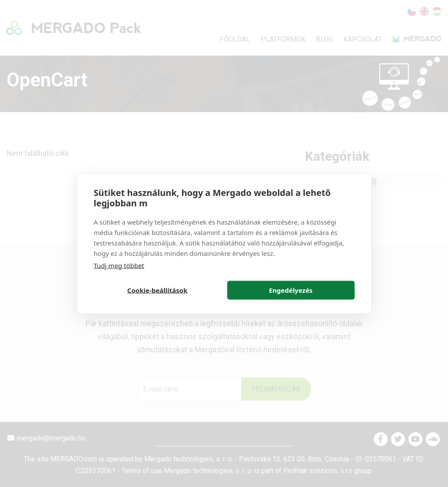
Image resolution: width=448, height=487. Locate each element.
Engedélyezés (291, 290)
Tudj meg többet (119, 265)
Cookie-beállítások (157, 290)
